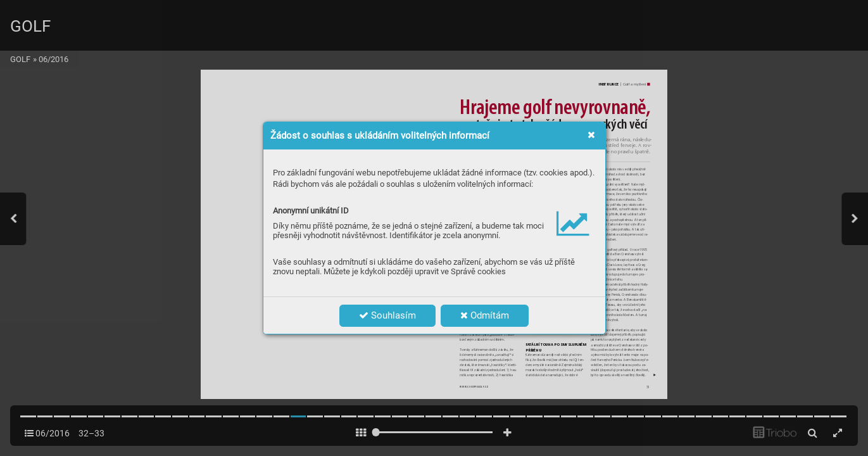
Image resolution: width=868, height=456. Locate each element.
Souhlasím (387, 315)
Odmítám (485, 315)
